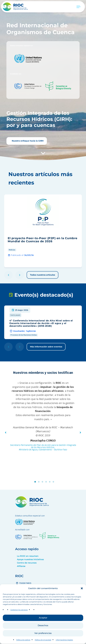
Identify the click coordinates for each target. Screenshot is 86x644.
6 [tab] (54, 482)
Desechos (43, 633)
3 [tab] (43, 482)
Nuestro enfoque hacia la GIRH (27, 141)
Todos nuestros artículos (43, 275)
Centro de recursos (27, 563)
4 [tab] (47, 482)
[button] (82, 596)
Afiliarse (21, 566)
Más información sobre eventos (46, 347)
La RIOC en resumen (28, 556)
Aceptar (43, 626)
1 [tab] (36, 482)
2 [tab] (39, 482)
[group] (43, 231)
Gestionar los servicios (19, 618)
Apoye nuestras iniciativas (30, 559)
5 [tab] (50, 482)
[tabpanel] (43, 417)
